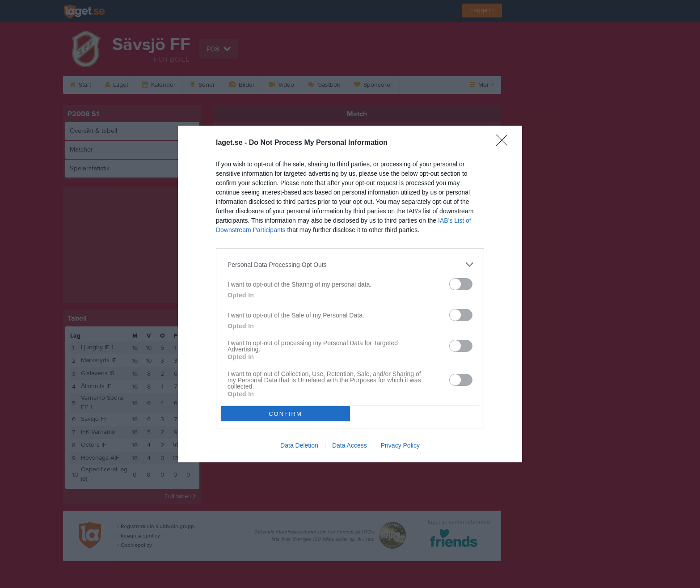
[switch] (461, 284)
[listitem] (350, 264)
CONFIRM (285, 414)
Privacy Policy (400, 445)
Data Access (350, 445)
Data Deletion (299, 445)
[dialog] (350, 294)
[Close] (505, 143)
